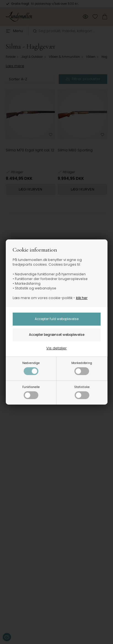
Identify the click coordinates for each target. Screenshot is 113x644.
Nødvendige (31, 368)
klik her (82, 298)
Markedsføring (82, 368)
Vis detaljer (57, 348)
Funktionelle (31, 392)
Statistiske (82, 392)
